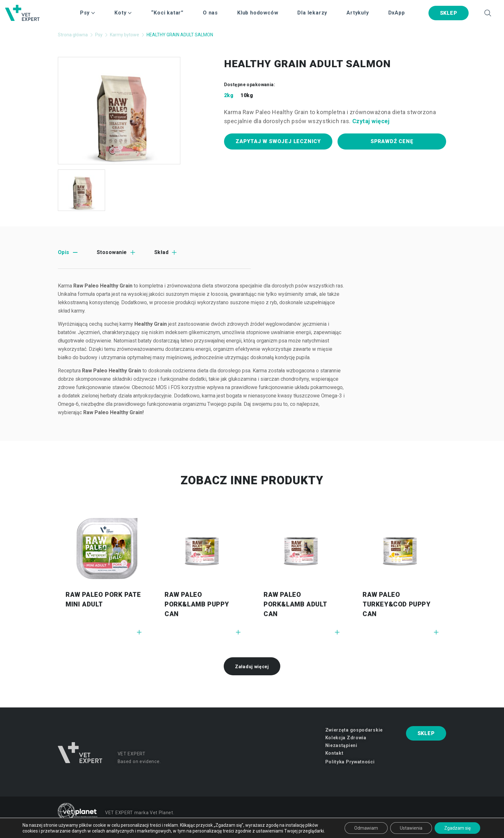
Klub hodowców (258, 13)
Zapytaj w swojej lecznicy (278, 141)
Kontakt (334, 753)
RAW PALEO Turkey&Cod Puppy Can (397, 604)
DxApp (397, 13)
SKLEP (449, 13)
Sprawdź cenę (392, 141)
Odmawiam (366, 828)
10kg (247, 95)
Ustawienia (411, 828)
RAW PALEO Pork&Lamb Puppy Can (197, 604)
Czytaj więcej (371, 121)
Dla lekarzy (312, 13)
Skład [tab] (161, 252)
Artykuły (358, 13)
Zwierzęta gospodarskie (354, 730)
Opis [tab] (64, 252)
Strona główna (73, 35)
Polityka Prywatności (350, 762)
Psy (99, 35)
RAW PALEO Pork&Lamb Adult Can (295, 604)
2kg (229, 95)
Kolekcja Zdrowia (346, 738)
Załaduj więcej (252, 667)
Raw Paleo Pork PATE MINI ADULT (103, 599)
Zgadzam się (457, 828)
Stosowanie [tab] (112, 252)
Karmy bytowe (125, 35)
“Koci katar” (167, 13)
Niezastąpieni (341, 745)
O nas (210, 13)
